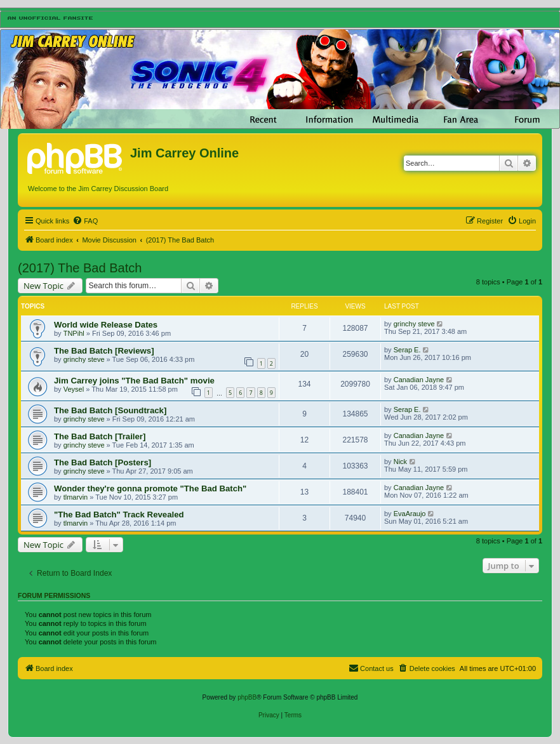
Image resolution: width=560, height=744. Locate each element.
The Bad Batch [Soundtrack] (110, 410)
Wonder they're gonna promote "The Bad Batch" (150, 488)
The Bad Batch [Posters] (103, 462)
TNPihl (74, 333)
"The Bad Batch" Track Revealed (119, 515)
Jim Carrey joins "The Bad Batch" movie (134, 381)
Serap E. (407, 350)
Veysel (74, 389)
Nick (400, 462)
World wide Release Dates (106, 325)
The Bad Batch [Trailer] (100, 436)
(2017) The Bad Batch (80, 268)
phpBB (247, 697)
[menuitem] (85, 221)
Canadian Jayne (419, 380)
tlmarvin (76, 497)
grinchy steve (414, 324)
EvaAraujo (410, 514)
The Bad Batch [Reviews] (104, 351)
